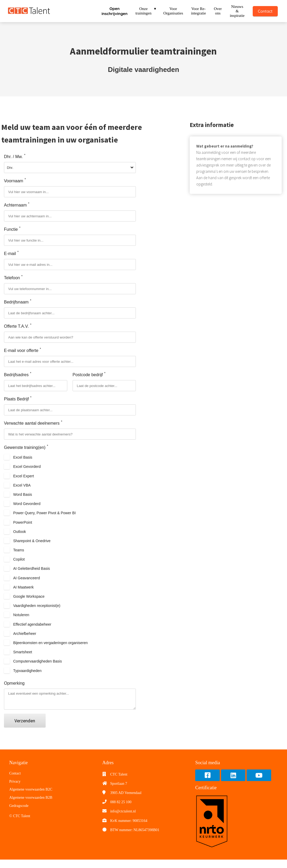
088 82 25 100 (121, 810)
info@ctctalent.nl (123, 820)
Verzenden (25, 729)
